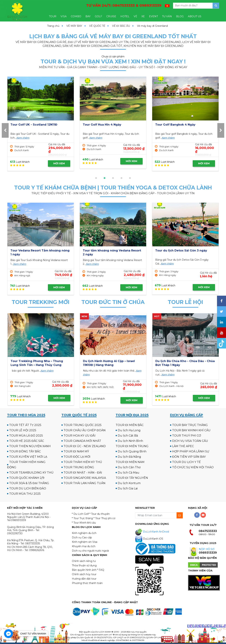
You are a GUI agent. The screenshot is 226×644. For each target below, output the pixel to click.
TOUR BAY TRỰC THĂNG (190, 425)
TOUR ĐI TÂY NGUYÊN (132, 478)
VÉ (135, 16)
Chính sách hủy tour (84, 574)
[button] (96, 178)
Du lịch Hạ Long (129, 430)
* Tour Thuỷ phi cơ (104, 518)
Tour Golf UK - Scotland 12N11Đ (106, 125)
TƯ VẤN (167, 16)
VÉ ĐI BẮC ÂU (121, 26)
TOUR (53, 16)
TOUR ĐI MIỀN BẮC (130, 425)
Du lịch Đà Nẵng (129, 457)
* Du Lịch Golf (80, 514)
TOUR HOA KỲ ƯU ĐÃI (80, 436)
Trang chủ (53, 26)
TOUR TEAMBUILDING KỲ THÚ (31, 473)
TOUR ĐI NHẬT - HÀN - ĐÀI (83, 473)
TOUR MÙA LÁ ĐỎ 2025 (26, 436)
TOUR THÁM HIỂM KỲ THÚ (83, 462)
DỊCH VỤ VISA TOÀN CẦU (190, 441)
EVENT (153, 16)
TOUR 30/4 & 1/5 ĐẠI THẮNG (29, 483)
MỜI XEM (59, 164)
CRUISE (111, 16)
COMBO (76, 16)
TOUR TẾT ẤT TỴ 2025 (25, 425)
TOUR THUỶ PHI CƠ (187, 436)
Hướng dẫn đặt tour (84, 579)
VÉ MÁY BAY (74, 26)
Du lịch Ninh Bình (130, 441)
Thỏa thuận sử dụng (84, 565)
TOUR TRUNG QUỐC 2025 (83, 425)
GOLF (98, 16)
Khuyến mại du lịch (84, 546)
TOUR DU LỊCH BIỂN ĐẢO (28, 488)
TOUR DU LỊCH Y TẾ (186, 462)
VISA (64, 16)
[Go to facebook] (8, 634)
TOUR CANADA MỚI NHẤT (82, 441)
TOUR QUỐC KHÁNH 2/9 (27, 478)
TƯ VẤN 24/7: (124, 5)
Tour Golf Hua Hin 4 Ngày (174, 125)
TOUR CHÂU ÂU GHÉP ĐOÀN (85, 430)
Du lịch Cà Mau (129, 473)
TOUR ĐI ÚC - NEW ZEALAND (85, 446)
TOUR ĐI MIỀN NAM (130, 462)
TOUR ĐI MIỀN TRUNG (132, 446)
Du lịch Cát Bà (128, 436)
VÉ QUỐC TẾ (97, 26)
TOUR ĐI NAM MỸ (76, 451)
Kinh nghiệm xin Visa (85, 542)
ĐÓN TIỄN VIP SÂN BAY (189, 457)
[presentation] (5, 130)
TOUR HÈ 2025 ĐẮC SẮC (27, 441)
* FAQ (101, 570)
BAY (88, 16)
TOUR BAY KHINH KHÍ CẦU (191, 430)
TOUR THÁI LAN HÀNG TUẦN (84, 483)
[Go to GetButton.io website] (8, 640)
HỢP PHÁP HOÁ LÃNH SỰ (191, 451)
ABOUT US (195, 16)
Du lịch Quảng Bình (132, 451)
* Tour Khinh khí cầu (84, 523)
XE (143, 16)
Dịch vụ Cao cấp (82, 537)
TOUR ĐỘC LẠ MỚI (77, 457)
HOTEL (125, 16)
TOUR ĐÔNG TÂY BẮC (25, 451)
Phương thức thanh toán (87, 583)
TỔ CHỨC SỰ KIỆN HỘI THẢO (193, 467)
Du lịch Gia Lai (128, 488)
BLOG (180, 16)
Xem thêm (23, 138)
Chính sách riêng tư (84, 561)
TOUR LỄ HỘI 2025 (23, 430)
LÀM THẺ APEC (183, 446)
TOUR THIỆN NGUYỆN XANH (30, 446)
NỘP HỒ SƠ (207, 549)
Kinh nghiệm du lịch (84, 533)
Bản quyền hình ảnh (84, 570)
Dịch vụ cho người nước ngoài (90, 551)
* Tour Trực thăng (82, 518)
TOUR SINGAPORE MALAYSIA (85, 478)
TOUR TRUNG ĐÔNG (79, 467)
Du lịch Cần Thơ (129, 467)
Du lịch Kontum (129, 483)
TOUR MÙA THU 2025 (25, 494)
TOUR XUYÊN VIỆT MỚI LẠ (28, 457)
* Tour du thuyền (100, 514)
